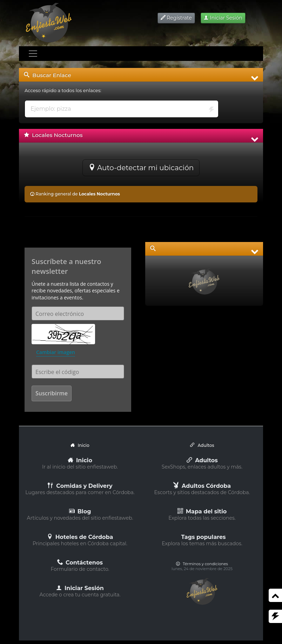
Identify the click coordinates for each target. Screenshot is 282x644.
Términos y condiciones (202, 564)
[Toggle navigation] (33, 54)
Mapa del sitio (202, 511)
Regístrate (176, 18)
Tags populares (203, 537)
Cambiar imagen (56, 352)
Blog (80, 511)
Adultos (202, 460)
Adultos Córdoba (202, 486)
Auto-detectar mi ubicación (141, 168)
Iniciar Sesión (223, 18)
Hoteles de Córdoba (80, 537)
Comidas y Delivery (80, 486)
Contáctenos (80, 563)
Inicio (80, 460)
